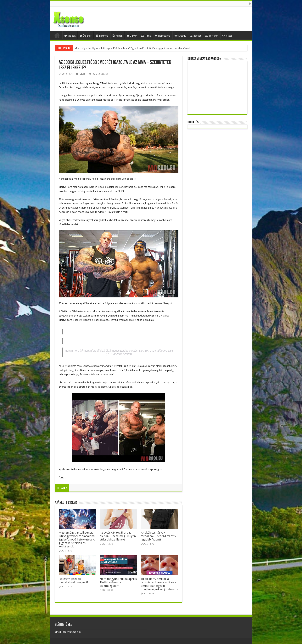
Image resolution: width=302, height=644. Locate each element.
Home (57, 35)
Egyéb (83, 74)
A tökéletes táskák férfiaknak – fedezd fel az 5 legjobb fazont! (158, 536)
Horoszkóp (163, 36)
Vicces (227, 36)
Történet (212, 36)
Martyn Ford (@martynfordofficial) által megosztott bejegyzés (101, 351)
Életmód (102, 36)
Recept (196, 36)
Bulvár (132, 36)
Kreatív (180, 36)
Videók (70, 36)
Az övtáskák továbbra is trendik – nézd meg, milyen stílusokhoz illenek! (118, 536)
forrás (62, 478)
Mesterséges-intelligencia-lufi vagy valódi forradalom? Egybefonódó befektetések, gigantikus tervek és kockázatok (133, 48)
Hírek (146, 36)
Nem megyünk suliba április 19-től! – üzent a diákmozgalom (118, 582)
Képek (117, 36)
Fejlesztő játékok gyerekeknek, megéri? (73, 581)
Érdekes (86, 36)
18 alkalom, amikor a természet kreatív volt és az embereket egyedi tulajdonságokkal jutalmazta (159, 584)
